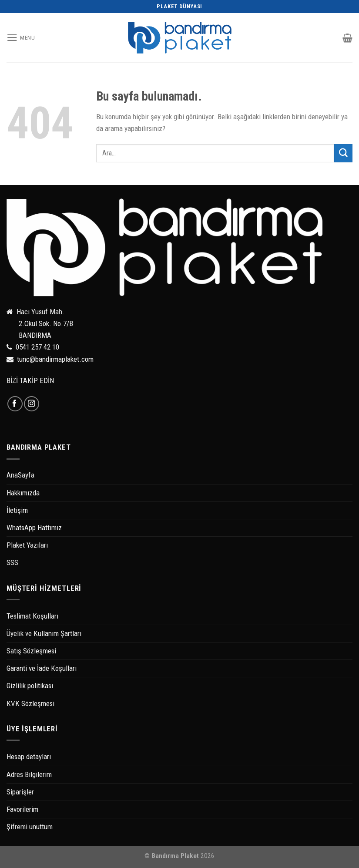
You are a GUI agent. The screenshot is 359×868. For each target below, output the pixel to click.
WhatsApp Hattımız (34, 528)
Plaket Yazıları (27, 545)
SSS (12, 562)
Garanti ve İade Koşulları (42, 668)
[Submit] (343, 153)
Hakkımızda (23, 493)
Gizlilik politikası (30, 686)
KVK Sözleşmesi (30, 703)
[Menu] (21, 38)
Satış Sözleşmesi (31, 651)
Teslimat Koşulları (32, 616)
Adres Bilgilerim (29, 774)
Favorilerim (22, 809)
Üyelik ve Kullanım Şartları (44, 633)
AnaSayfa (20, 475)
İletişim (17, 510)
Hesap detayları (29, 757)
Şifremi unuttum (30, 827)
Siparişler (20, 792)
